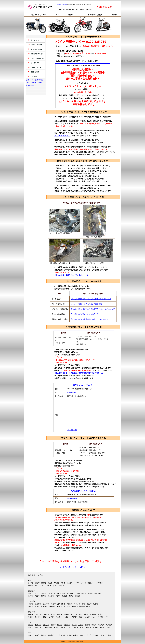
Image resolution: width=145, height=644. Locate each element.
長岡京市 (67, 625)
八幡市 (81, 625)
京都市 (31, 627)
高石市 (37, 607)
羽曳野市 (52, 607)
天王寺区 (59, 617)
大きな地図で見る (72, 430)
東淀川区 (79, 614)
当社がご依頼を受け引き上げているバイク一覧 (71, 275)
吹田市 (56, 593)
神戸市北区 (89, 583)
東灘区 (31, 586)
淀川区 (86, 614)
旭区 (41, 614)
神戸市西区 (99, 583)
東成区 (100, 614)
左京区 (63, 627)
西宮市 (37, 583)
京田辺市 (46, 625)
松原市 (60, 607)
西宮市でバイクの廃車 (62, 4)
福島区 (53, 614)
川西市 (50, 583)
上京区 (69, 627)
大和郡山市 (61, 635)
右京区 (56, 627)
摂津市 (63, 593)
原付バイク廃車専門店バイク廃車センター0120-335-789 (35, 83)
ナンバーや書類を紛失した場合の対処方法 (86, 304)
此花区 (52, 617)
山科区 (108, 627)
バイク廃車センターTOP (38, 15)
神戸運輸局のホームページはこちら (84, 491)
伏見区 (102, 627)
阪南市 (31, 607)
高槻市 (84, 593)
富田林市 (44, 607)
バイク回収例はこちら (62, 136)
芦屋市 (56, 583)
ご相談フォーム (73, 15)
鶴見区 (60, 614)
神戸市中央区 (79, 583)
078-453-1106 (72, 498)
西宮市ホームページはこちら (84, 385)
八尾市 (58, 596)
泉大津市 (46, 604)
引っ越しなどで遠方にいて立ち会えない (86, 314)
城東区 (67, 614)
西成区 (87, 617)
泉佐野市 (38, 604)
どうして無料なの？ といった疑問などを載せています (91, 299)
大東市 (77, 593)
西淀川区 (93, 614)
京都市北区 (39, 627)
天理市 (69, 635)
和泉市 (31, 604)
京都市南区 (48, 627)
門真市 (50, 593)
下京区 (76, 627)
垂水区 (62, 586)
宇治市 (31, 625)
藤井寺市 (67, 607)
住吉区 (81, 617)
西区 (72, 614)
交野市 (44, 593)
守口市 (37, 596)
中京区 (82, 627)
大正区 (94, 617)
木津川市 (38, 625)
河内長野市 (61, 604)
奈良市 (37, 635)
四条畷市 (70, 593)
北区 (36, 614)
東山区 (96, 627)
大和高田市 (52, 635)
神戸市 (31, 583)
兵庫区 (42, 586)
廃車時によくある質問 (95, 15)
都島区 (47, 614)
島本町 (64, 596)
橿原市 (44, 635)
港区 (108, 617)
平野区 (45, 617)
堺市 (83, 604)
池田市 (31, 593)
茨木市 (37, 593)
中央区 (31, 614)
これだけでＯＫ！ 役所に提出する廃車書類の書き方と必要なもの (79, 373)
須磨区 (55, 586)
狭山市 (89, 604)
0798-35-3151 (72, 392)
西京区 (89, 627)
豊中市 (90, 593)
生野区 (31, 617)
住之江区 (101, 617)
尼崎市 (44, 583)
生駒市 (31, 635)
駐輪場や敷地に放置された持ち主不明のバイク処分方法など (93, 309)
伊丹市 (63, 583)
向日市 (74, 625)
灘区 (36, 586)
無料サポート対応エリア (37, 575)
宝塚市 (69, 583)
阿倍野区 (67, 617)
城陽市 (60, 625)
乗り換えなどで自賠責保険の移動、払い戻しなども (90, 319)
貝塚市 (53, 604)
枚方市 (31, 596)
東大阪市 (51, 596)
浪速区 (75, 617)
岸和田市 (77, 604)
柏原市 (70, 604)
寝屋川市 (98, 593)
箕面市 (44, 596)
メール (58, 15)
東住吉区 (38, 617)
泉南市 (96, 604)
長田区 (49, 586)
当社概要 (114, 15)
